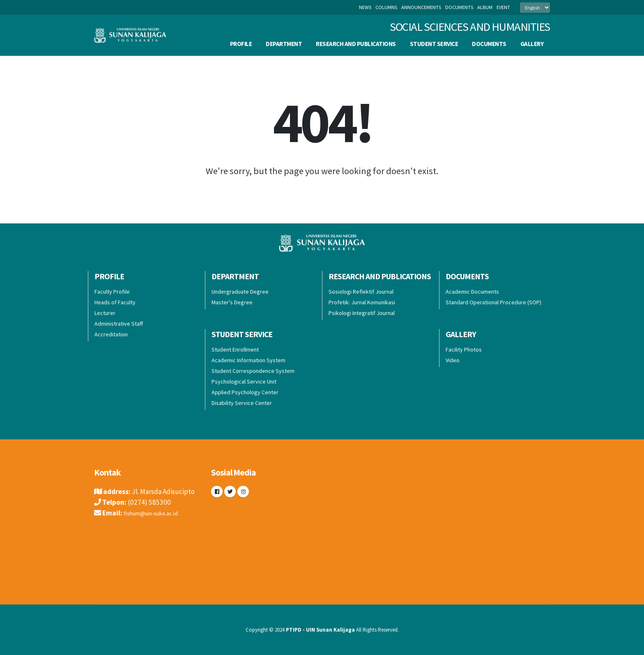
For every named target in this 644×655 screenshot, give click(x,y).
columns (386, 7)
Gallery (532, 44)
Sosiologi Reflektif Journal (361, 292)
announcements (421, 7)
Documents (489, 44)
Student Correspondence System (253, 371)
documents (459, 7)
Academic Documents (472, 292)
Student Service (434, 44)
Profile (241, 44)
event (503, 7)
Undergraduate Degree (240, 292)
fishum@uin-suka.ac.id (157, 513)
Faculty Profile (112, 292)
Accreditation (111, 334)
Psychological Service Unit (244, 382)
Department (284, 44)
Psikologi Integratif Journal (362, 313)
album (485, 7)
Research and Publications (356, 44)
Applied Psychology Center (245, 392)
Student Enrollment (235, 349)
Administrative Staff (119, 324)
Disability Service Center (242, 403)
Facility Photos (464, 349)
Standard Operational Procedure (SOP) (493, 302)
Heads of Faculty (115, 302)
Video (453, 360)
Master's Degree (232, 302)
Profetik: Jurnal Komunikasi (362, 302)
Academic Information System (248, 360)
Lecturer (105, 313)
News (365, 7)
